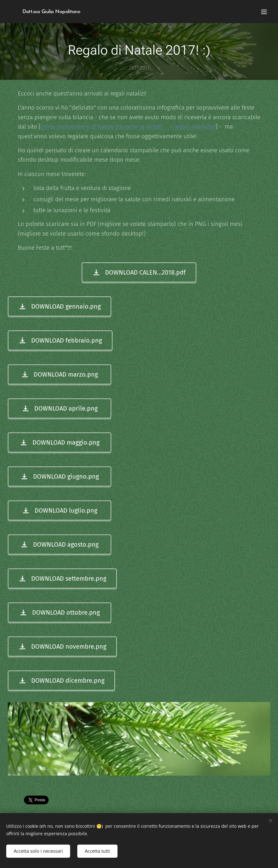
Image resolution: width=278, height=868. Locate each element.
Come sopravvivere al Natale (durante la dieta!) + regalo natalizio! (128, 127)
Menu (264, 12)
